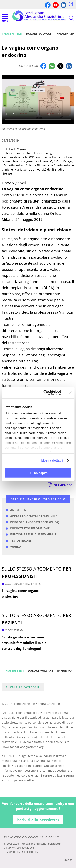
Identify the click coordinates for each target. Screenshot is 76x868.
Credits (68, 860)
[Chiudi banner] (70, 392)
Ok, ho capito (38, 473)
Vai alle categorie (25, 687)
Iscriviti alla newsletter (38, 820)
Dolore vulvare (39, 34)
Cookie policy (30, 852)
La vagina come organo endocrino (21, 594)
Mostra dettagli (52, 460)
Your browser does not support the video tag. (38, 100)
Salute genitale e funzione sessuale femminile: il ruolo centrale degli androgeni (24, 643)
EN (71, 4)
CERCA (68, 18)
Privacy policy (12, 852)
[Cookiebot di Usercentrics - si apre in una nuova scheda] (45, 393)
